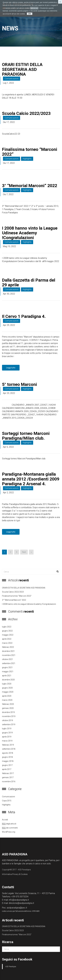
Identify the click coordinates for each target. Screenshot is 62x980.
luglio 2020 (7, 684)
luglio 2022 (7, 627)
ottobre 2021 (7, 659)
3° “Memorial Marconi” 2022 (30, 186)
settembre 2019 (9, 724)
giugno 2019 (7, 733)
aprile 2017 (7, 769)
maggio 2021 (8, 672)
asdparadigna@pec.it (17, 908)
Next (24, 552)
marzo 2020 (7, 700)
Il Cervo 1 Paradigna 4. (24, 316)
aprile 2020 (7, 696)
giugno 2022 (7, 631)
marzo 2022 (7, 643)
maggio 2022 (8, 635)
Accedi (5, 820)
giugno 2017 (7, 765)
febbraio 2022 (8, 647)
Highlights (27, 159)
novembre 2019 (9, 716)
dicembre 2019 (8, 712)
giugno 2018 (7, 757)
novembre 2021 (9, 655)
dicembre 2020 (8, 680)
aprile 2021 (7, 676)
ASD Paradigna (11, 967)
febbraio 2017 (8, 773)
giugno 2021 (7, 667)
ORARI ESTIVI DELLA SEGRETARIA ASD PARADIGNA (22, 69)
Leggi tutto (11, 368)
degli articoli (9, 824)
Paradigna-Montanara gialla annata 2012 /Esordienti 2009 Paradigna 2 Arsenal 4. (31, 479)
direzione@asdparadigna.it (21, 903)
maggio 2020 (8, 692)
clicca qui (34, 8)
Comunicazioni (12, 79)
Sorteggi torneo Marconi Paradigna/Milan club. (26, 436)
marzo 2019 (7, 741)
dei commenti (10, 828)
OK (30, 14)
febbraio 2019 (8, 745)
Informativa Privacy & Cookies (15, 874)
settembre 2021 (9, 663)
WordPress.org (9, 832)
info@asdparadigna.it (19, 900)
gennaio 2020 (8, 708)
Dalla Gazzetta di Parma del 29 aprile (29, 282)
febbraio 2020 (8, 704)
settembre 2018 (9, 749)
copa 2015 (7, 801)
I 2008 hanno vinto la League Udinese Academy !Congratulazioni (30, 233)
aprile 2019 (7, 737)
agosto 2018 (7, 753)
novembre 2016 (9, 782)
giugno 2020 (7, 688)
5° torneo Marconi (19, 384)
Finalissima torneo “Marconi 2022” (30, 152)
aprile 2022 (7, 639)
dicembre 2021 (8, 651)
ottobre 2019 (7, 720)
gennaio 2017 (8, 777)
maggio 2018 (8, 761)
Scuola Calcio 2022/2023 (26, 113)
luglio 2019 (7, 729)
